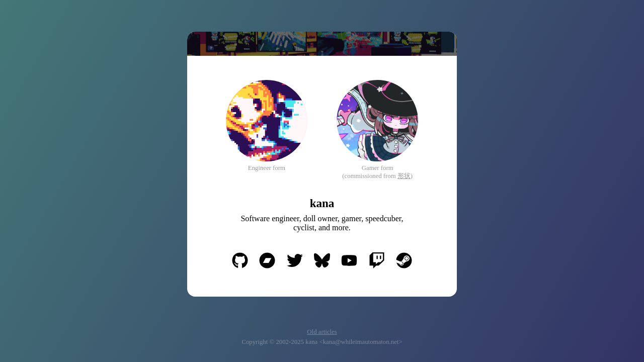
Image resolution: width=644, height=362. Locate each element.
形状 (404, 176)
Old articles (322, 332)
